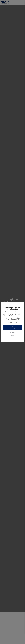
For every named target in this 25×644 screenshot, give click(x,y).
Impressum (9, 322)
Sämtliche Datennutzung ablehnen (12, 334)
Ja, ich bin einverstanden (12, 328)
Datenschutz (16, 322)
